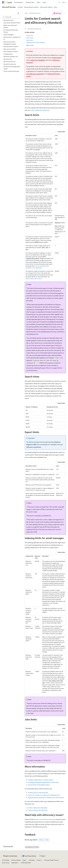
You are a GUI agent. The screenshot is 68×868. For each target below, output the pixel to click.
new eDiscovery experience (35, 74)
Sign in (64, 2)
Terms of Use (6, 863)
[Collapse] (18, 13)
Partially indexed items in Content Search (41, 780)
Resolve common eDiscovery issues (45, 819)
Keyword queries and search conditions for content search (46, 797)
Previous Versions (16, 860)
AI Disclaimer (6, 860)
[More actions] (64, 13)
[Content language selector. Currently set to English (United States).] (10, 856)
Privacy (39, 860)
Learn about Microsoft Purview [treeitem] (12, 23)
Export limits (30, 40)
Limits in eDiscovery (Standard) (38, 808)
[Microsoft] (3, 2)
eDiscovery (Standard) (38, 60)
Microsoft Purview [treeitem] (8, 20)
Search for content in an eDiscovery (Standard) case (44, 795)
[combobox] (11, 17)
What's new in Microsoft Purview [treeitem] (10, 26)
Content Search (57, 58)
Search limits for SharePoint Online (39, 785)
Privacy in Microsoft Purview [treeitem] (11, 71)
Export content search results (34, 279)
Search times (30, 38)
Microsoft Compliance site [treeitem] (11, 56)
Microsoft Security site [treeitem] (10, 64)
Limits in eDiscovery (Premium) (40, 110)
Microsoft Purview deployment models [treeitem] (12, 68)
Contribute (32, 860)
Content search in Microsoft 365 (38, 793)
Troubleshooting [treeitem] (8, 54)
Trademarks (14, 863)
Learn (26, 13)
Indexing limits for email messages (35, 42)
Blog (24, 860)
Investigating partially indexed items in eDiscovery (44, 782)
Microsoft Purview (35, 13)
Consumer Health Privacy (51, 860)
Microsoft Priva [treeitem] (8, 59)
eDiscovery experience (34, 447)
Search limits (30, 36)
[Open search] (60, 2)
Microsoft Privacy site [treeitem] (9, 62)
